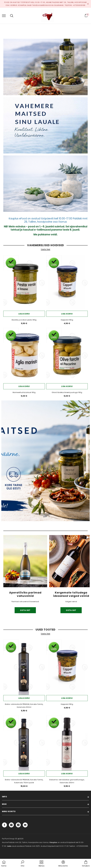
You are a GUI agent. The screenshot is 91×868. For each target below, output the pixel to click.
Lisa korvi (24, 314)
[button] (22, 864)
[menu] (4, 16)
